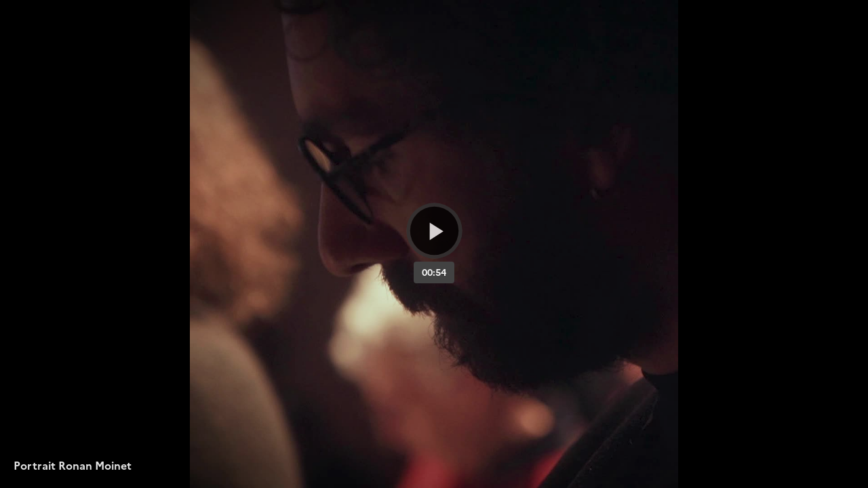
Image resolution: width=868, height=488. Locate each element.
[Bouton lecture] (434, 231)
